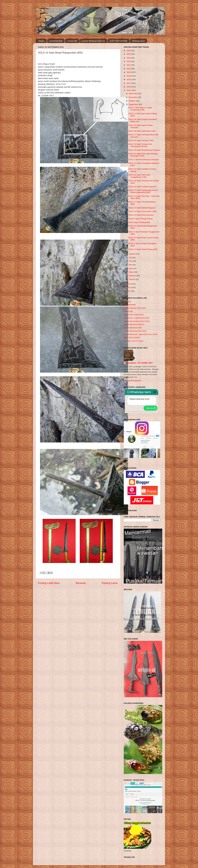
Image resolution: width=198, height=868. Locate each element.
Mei (131, 265)
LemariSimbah (56, 41)
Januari (132, 279)
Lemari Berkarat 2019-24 (93, 41)
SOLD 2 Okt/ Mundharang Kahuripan (144, 160)
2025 (129, 54)
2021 (129, 69)
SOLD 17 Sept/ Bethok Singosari (142, 208)
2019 (129, 76)
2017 (129, 83)
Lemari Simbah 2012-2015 (135, 308)
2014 (129, 284)
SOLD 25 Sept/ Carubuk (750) (141, 141)
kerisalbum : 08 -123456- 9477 (140, 363)
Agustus (132, 254)
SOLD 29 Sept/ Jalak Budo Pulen (142, 131)
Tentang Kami (138, 41)
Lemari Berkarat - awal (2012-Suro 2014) (141, 334)
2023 (129, 61)
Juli (130, 258)
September (134, 104)
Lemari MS (72, 41)
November (133, 97)
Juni (131, 261)
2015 (129, 90)
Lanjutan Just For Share (134, 341)
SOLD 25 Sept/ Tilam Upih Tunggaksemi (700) (139, 176)
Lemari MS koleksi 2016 (134, 315)
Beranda (81, 583)
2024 (129, 58)
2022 (129, 65)
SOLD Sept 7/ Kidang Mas (139, 222)
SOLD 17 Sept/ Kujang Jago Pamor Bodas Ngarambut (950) (143, 191)
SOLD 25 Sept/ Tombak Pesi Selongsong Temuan (140, 145)
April (131, 268)
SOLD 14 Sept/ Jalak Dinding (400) (143, 249)
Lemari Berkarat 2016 (133, 328)
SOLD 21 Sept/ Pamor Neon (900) (143, 211)
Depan (41, 41)
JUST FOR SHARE (118, 41)
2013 (129, 287)
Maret (131, 272)
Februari (133, 276)
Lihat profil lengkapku (133, 381)
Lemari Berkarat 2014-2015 (135, 331)
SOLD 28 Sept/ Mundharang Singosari (144, 150)
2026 (129, 51)
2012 (129, 291)
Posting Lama (110, 583)
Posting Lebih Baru (49, 583)
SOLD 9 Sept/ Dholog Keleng (141, 219)
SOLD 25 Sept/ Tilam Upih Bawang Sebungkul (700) (143, 155)
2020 (129, 72)
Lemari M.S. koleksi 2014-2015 (137, 318)
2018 (129, 79)
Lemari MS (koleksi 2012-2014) (137, 321)
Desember (133, 94)
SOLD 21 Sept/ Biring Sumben (141, 215)
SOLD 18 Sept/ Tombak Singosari (142, 187)
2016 (129, 87)
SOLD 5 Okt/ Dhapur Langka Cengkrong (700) (140, 109)
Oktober (132, 101)
